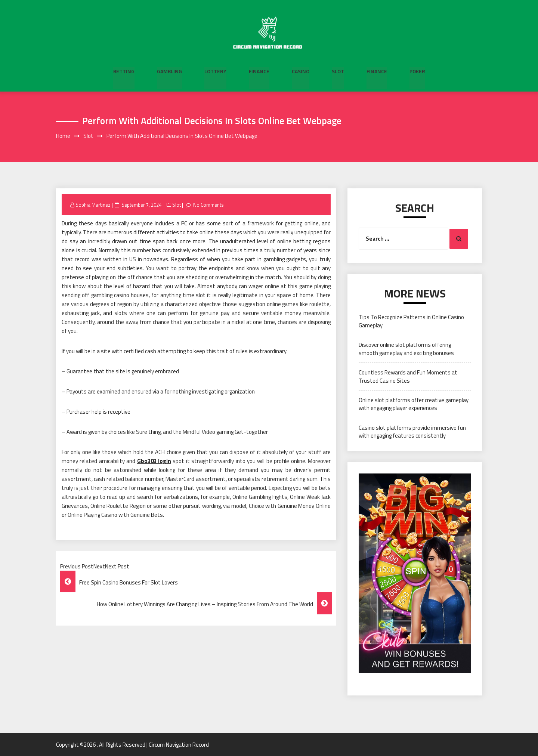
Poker (417, 71)
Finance (259, 71)
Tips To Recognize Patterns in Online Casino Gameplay (411, 321)
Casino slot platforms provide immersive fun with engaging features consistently (412, 432)
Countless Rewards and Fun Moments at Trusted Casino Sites (408, 376)
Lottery (215, 71)
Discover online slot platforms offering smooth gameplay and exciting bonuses (406, 349)
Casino (301, 71)
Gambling (169, 71)
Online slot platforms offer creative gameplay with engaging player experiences (414, 404)
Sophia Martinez (93, 205)
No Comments (209, 205)
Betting (124, 71)
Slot (338, 71)
